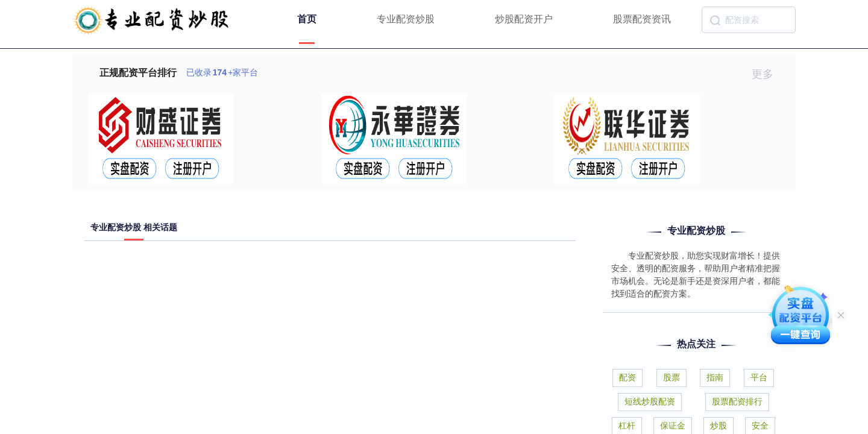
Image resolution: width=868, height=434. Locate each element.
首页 (307, 19)
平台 (759, 377)
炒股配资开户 (524, 19)
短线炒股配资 (650, 401)
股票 (671, 377)
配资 (627, 377)
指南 (715, 377)
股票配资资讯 (642, 19)
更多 (768, 74)
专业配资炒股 (406, 19)
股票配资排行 (737, 401)
